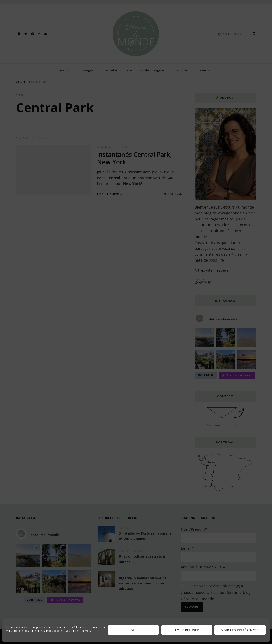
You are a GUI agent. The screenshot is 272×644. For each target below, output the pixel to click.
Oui (133, 630)
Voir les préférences (240, 630)
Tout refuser (187, 630)
